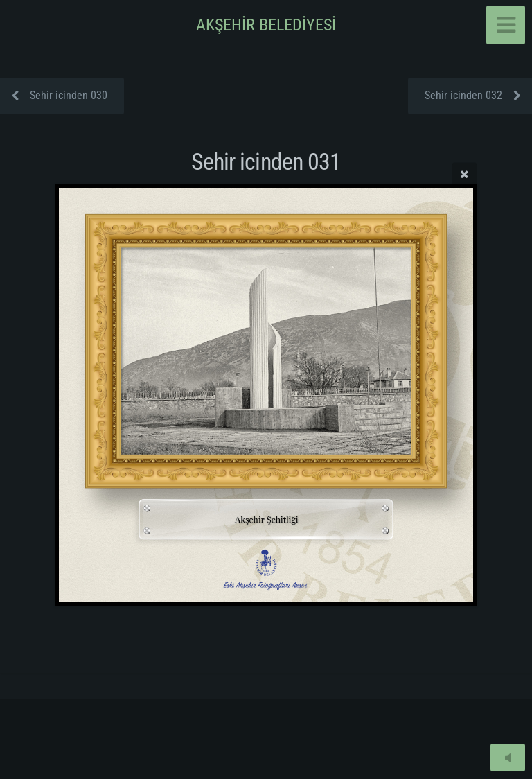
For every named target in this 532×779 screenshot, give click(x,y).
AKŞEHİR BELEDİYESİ (266, 25)
